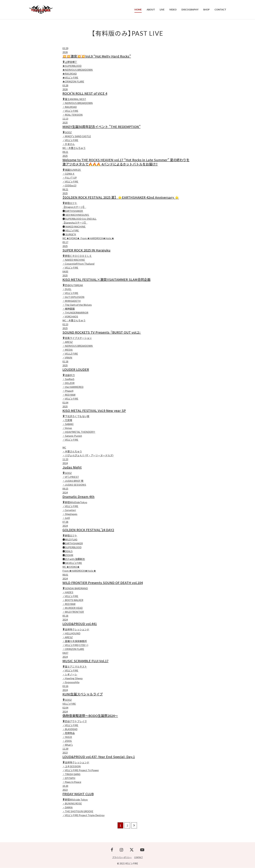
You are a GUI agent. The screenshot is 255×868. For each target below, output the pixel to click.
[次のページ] (134, 826)
